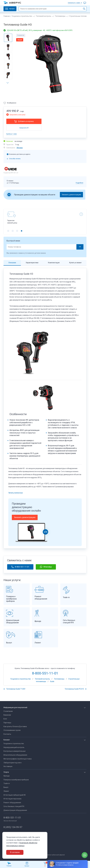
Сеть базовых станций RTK (14, 806)
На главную (8, 766)
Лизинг (6, 791)
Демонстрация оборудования (15, 810)
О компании (8, 711)
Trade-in (7, 783)
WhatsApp (46, 567)
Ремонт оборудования (12, 803)
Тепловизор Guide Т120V (16, 689)
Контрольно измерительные (15, 751)
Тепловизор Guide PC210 (74, 689)
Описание (12, 263)
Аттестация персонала (12, 799)
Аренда (7, 776)
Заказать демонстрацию (71, 195)
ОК (80, 247)
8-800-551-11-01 (20, 567)
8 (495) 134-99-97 (13, 827)
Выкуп (6, 787)
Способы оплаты (15, 159)
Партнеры (7, 723)
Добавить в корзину (26, 121)
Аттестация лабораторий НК (15, 795)
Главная (7, 16)
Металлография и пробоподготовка (18, 759)
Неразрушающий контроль (14, 747)
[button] (8, 83)
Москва (20, 148)
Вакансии (7, 715)
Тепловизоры (60, 16)
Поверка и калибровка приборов (16, 780)
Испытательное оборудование (15, 755)
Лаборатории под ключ (13, 763)
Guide (52, 681)
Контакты (7, 734)
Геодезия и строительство (22, 16)
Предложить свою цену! (17, 115)
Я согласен (15, 852)
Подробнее (79, 183)
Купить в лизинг (75, 263)
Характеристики (32, 263)
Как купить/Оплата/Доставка (15, 726)
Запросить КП (24, 128)
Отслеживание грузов (12, 730)
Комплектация (54, 263)
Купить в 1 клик (11, 134)
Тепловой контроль (44, 16)
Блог (5, 719)
